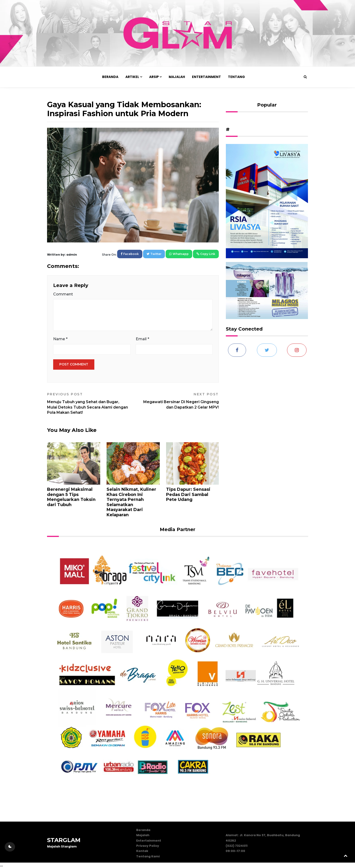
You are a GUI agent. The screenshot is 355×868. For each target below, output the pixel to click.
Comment (63, 294)
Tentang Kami (148, 856)
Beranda (110, 77)
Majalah (177, 77)
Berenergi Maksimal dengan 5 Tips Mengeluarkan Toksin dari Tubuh (71, 497)
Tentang (236, 77)
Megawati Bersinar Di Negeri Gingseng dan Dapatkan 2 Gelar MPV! (178, 401)
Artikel (132, 77)
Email (142, 339)
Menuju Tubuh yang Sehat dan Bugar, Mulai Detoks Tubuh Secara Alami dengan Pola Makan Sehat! (88, 403)
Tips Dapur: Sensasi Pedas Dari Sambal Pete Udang (188, 494)
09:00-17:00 (235, 851)
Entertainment (206, 77)
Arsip (154, 77)
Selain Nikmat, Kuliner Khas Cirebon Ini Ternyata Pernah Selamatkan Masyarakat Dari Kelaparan (131, 502)
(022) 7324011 (237, 846)
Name (60, 339)
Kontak (142, 851)
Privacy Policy (148, 846)
